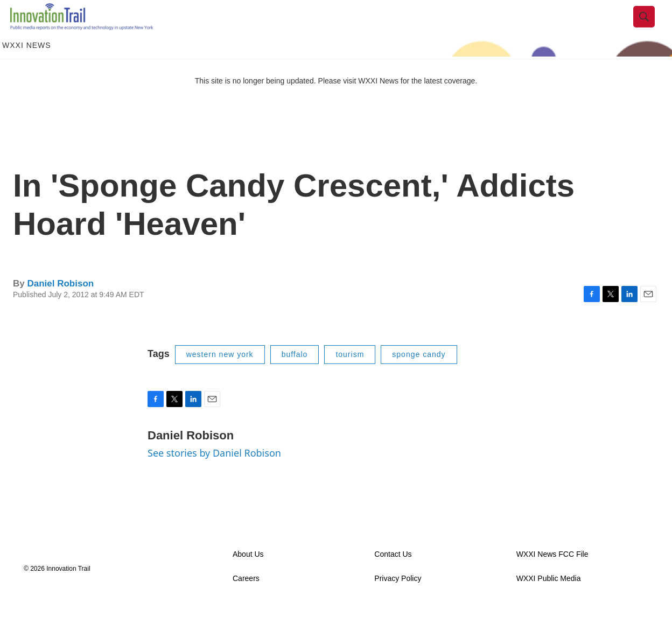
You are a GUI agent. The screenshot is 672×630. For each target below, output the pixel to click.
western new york (220, 378)
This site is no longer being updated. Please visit (277, 104)
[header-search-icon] (652, 29)
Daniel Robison (60, 307)
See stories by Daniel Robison (214, 476)
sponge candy (419, 378)
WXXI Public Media (549, 602)
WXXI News (27, 69)
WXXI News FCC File (552, 577)
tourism (350, 378)
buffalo (295, 378)
